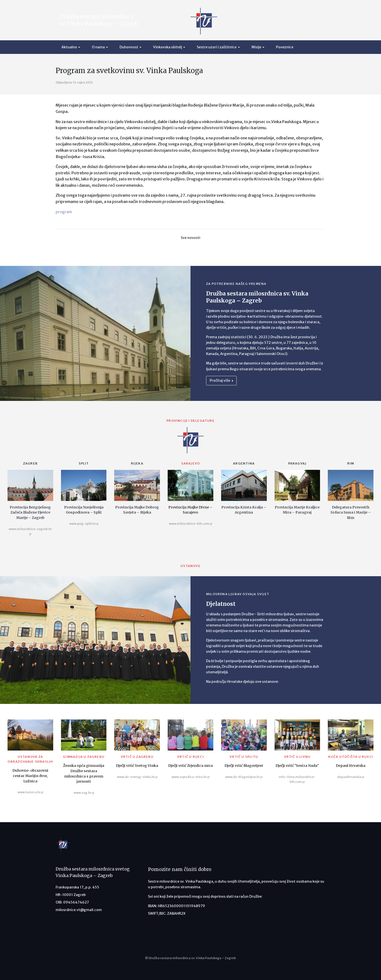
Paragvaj (297, 463)
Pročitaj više (221, 380)
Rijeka (137, 463)
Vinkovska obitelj (168, 47)
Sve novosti (190, 238)
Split (84, 463)
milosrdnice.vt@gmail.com (79, 910)
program (64, 212)
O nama (98, 47)
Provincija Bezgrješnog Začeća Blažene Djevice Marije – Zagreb (30, 512)
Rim (351, 463)
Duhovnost (129, 47)
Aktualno (69, 47)
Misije (256, 47)
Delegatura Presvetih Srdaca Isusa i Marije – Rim (351, 512)
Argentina (244, 463)
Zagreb (30, 463)
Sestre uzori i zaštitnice (217, 47)
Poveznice (285, 47)
